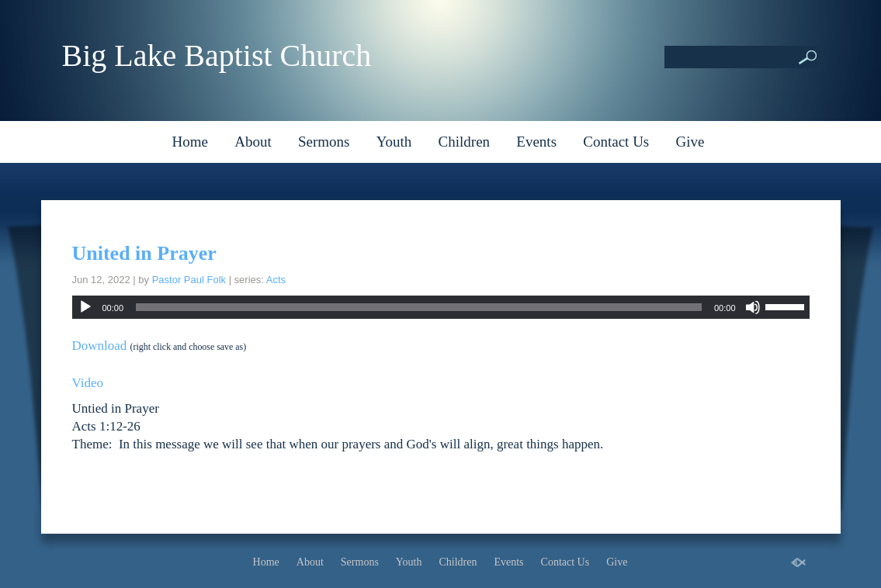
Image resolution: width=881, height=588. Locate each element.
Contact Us (616, 142)
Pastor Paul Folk (189, 280)
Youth (394, 142)
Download (100, 346)
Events (536, 142)
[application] (441, 307)
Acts (276, 280)
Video (88, 383)
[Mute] (753, 307)
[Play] (85, 307)
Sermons (324, 142)
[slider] (419, 307)
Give (690, 142)
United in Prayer (144, 253)
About (253, 142)
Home (190, 142)
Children (465, 142)
